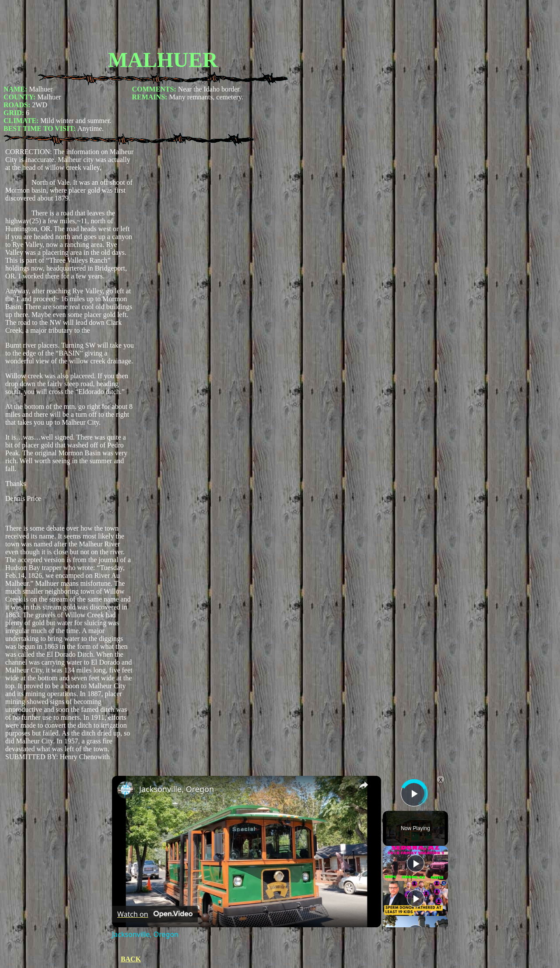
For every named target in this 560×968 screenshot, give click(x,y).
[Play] (416, 863)
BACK (131, 959)
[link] (126, 790)
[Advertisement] (163, 23)
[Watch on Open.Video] (155, 914)
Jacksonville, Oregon (177, 789)
